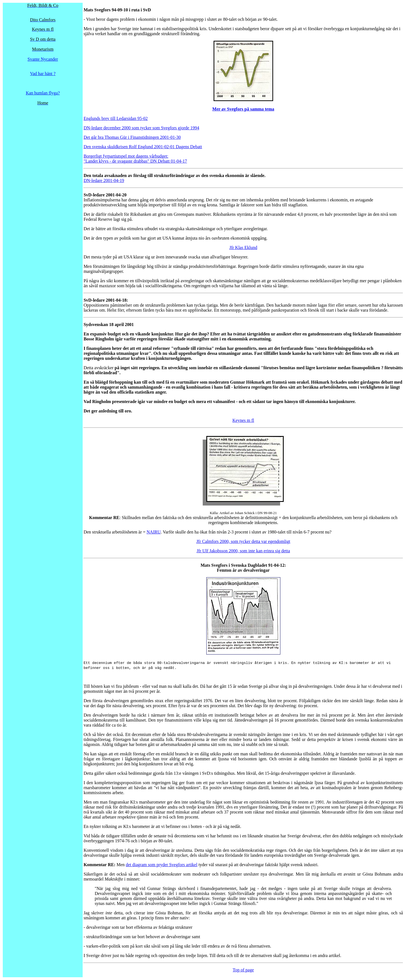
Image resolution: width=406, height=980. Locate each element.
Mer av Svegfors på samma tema (243, 109)
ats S (209, 565)
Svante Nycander (43, 59)
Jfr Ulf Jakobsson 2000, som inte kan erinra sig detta (243, 551)
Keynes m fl (243, 420)
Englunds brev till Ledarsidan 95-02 (116, 118)
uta (136, 10)
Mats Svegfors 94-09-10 (106, 10)
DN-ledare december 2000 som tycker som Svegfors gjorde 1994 (141, 128)
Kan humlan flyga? (43, 93)
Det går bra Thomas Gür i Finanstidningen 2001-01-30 (132, 137)
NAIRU (154, 532)
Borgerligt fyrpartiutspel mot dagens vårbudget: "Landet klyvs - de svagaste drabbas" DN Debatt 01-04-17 (135, 159)
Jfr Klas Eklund (243, 247)
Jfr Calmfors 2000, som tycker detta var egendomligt (243, 541)
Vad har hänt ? (43, 74)
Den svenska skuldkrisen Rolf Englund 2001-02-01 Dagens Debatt (143, 147)
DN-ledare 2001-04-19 (104, 180)
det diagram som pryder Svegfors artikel (162, 865)
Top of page (243, 970)
